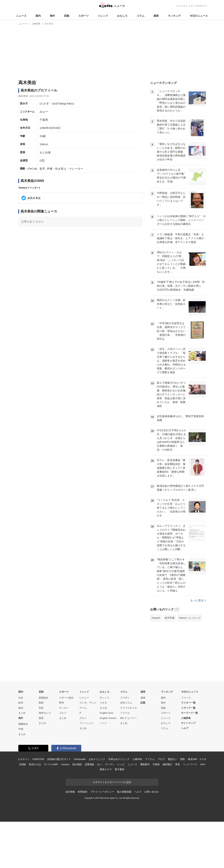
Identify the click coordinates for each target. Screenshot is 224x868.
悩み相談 (77, 764)
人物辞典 (186, 718)
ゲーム (83, 708)
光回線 (22, 764)
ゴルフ (63, 713)
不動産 (156, 764)
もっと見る (198, 600)
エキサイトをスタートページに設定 (112, 782)
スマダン (125, 698)
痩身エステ (106, 769)
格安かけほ (35, 764)
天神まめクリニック (119, 759)
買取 (183, 759)
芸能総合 (44, 698)
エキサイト (201, 6)
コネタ (103, 703)
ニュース (21, 16)
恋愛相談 (90, 764)
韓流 (41, 718)
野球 (61, 703)
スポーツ (83, 16)
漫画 (156, 16)
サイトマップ (188, 723)
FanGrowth (80, 759)
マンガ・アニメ (88, 703)
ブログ (161, 759)
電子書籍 (119, 769)
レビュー (84, 698)
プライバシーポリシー (102, 792)
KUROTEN (38, 759)
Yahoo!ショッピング (190, 618)
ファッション (87, 723)
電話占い (172, 759)
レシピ (121, 764)
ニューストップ (184, 6)
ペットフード (190, 764)
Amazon (156, 618)
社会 (21, 698)
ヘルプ (185, 728)
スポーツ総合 (66, 698)
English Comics (108, 718)
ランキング (174, 16)
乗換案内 (145, 764)
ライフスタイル (129, 708)
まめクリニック (97, 759)
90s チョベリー (128, 718)
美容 (178, 764)
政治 (21, 708)
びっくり (105, 698)
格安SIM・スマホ (197, 759)
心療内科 (137, 759)
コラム (141, 16)
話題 (143, 703)
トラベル (125, 713)
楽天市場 (170, 618)
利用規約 (82, 792)
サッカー (64, 708)
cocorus (65, 764)
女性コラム (126, 703)
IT (81, 713)
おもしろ (122, 16)
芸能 (67, 16)
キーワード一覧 (189, 713)
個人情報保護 (124, 792)
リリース (186, 698)
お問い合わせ (152, 792)
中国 (21, 729)
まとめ (22, 713)
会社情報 (70, 792)
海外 (52, 16)
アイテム (150, 759)
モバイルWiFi (51, 764)
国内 (38, 16)
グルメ (83, 718)
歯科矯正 (167, 764)
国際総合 (23, 724)
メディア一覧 (188, 708)
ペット (103, 723)
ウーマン (110, 764)
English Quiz (107, 713)
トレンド (103, 16)
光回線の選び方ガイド (59, 759)
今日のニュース (199, 16)
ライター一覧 (188, 703)
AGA (203, 764)
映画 (41, 703)
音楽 (41, 708)
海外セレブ (45, 713)
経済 (21, 703)
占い (100, 764)
